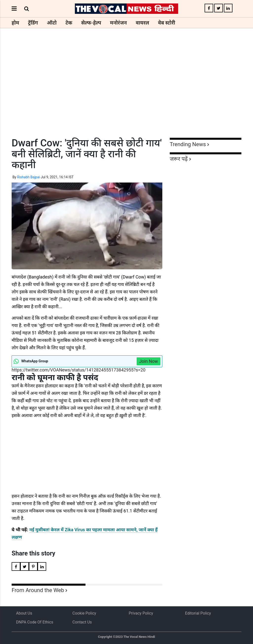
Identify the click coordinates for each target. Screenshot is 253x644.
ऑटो (52, 23)
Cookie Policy (84, 613)
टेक (69, 23)
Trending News (188, 144)
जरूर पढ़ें (179, 159)
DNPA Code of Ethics (35, 622)
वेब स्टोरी (167, 23)
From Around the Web (38, 590)
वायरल (142, 23)
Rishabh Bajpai (28, 177)
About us (24, 613)
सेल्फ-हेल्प (91, 23)
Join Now (148, 361)
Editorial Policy (198, 613)
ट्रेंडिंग (33, 23)
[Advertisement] (126, 92)
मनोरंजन (118, 23)
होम (15, 23)
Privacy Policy (141, 613)
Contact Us (82, 622)
